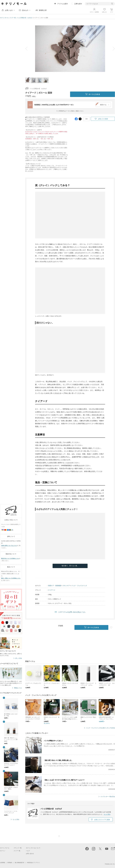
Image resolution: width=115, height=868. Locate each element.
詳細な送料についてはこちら (9, 546)
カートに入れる (93, 94)
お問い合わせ (30, 854)
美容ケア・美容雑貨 (55, 586)
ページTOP (59, 836)
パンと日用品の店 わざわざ (25, 18)
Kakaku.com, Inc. (110, 864)
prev (28, 49)
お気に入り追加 (103, 119)
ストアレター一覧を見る (108, 797)
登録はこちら (18, 688)
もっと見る (16, 820)
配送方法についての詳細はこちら (10, 558)
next (112, 49)
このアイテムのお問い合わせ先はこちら (72, 612)
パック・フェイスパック (79, 586)
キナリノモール (4, 18)
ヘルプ (28, 851)
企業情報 (3, 863)
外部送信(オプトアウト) (33, 863)
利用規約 (10, 863)
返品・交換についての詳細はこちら (11, 578)
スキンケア (66, 586)
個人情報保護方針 (20, 863)
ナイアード (52, 590)
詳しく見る (19, 658)
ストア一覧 (13, 18)
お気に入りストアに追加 (102, 820)
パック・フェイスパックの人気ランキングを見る (100, 728)
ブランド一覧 (18, 848)
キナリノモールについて (33, 848)
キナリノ (3, 851)
